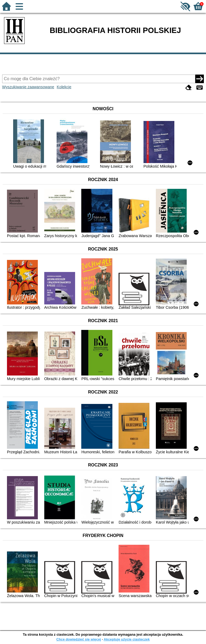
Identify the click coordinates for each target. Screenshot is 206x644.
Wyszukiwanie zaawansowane (28, 87)
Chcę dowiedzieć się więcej (79, 639)
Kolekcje (64, 87)
